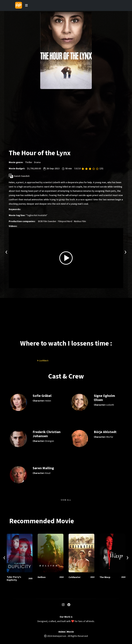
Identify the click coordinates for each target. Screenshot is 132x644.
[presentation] (7, 252)
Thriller (29, 162)
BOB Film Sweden (47, 221)
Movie (70, 632)
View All (66, 500)
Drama (37, 162)
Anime (62, 632)
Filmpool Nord (65, 221)
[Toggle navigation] (26, 5)
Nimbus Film (80, 221)
